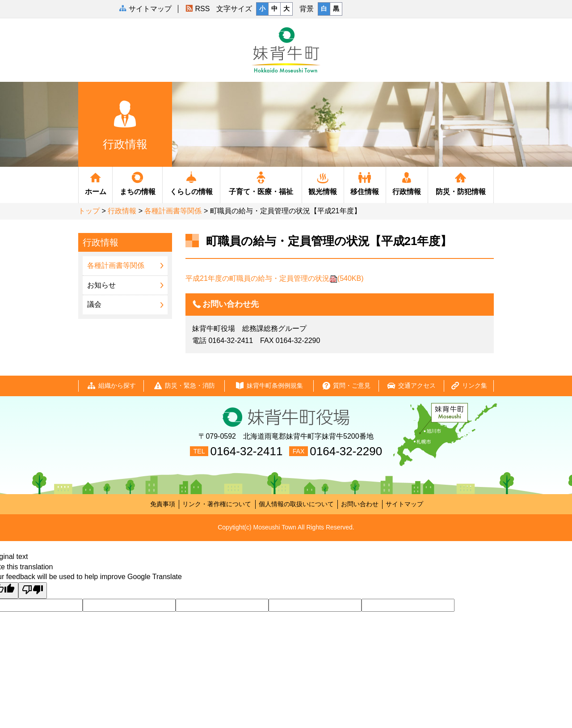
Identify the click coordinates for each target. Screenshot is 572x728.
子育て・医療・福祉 (261, 183)
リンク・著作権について (217, 504)
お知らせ (101, 285)
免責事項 (163, 504)
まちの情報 (137, 183)
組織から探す (111, 386)
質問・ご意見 (346, 386)
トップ (89, 211)
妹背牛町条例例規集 (269, 386)
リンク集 (469, 386)
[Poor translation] (33, 590)
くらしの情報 (191, 183)
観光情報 (323, 183)
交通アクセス (411, 386)
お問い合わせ (360, 504)
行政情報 (407, 183)
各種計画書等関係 (173, 211)
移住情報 (365, 183)
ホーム (95, 183)
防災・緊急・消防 (184, 386)
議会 (94, 304)
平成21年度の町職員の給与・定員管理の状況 (275, 278)
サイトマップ (404, 504)
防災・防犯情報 (461, 183)
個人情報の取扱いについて (296, 504)
